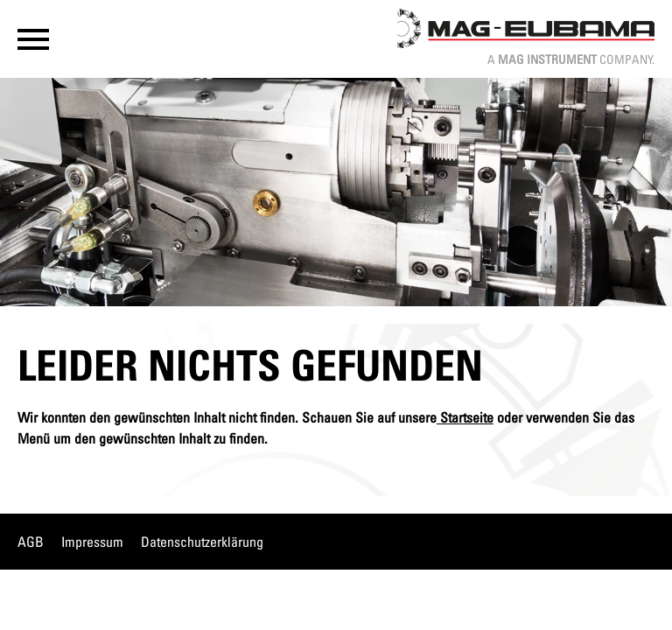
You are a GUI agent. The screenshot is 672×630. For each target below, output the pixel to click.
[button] (33, 39)
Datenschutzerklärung (202, 542)
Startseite (465, 417)
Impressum (92, 542)
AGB (31, 542)
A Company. (571, 59)
